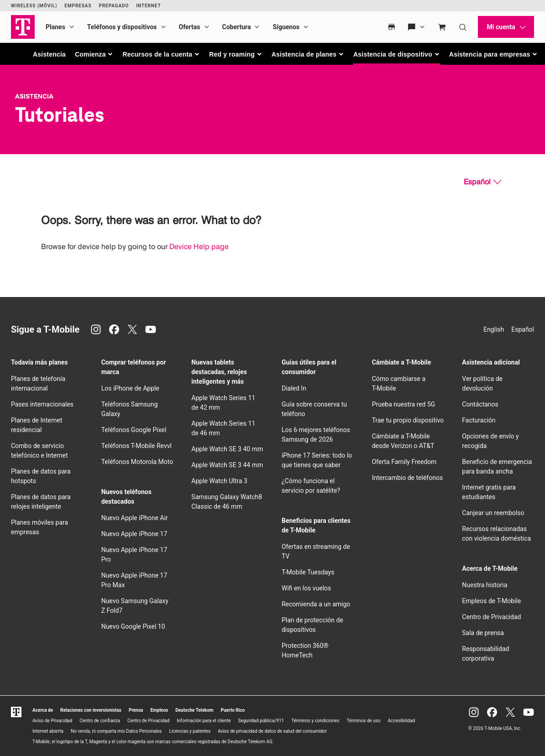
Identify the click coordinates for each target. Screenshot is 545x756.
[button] (94, 54)
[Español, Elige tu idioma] (482, 182)
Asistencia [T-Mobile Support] (34, 96)
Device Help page (199, 247)
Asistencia (49, 54)
